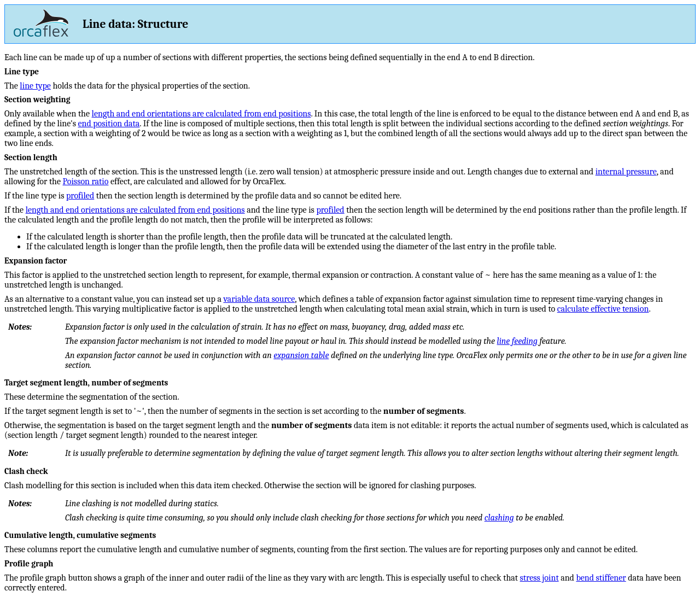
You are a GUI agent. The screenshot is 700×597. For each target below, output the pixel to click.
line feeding (517, 341)
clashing (499, 518)
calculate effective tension (603, 309)
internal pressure (626, 172)
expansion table (301, 355)
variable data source (259, 299)
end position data (109, 124)
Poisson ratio (86, 182)
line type (35, 86)
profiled (80, 196)
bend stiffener (601, 578)
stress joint (539, 578)
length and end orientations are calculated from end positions (202, 114)
